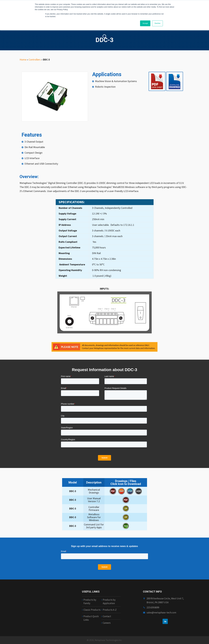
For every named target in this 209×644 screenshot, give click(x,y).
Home (23, 60)
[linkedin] (165, 621)
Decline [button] (157, 23)
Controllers (35, 60)
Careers (107, 623)
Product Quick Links (91, 618)
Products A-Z (110, 610)
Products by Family (90, 602)
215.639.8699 (153, 607)
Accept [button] (145, 23)
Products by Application (109, 602)
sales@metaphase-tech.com (161, 613)
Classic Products (92, 610)
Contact (107, 616)
